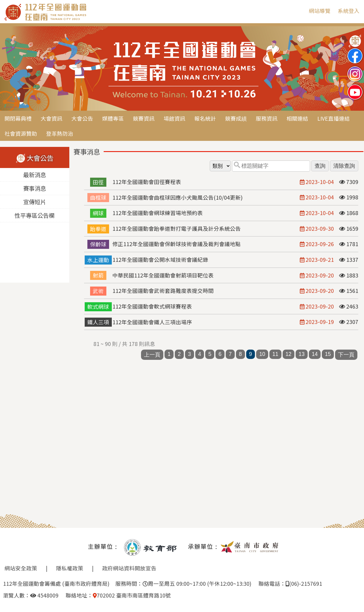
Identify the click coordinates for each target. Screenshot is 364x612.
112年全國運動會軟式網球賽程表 (152, 306)
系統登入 (349, 11)
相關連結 (297, 118)
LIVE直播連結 (334, 118)
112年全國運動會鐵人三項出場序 (152, 322)
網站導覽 (320, 11)
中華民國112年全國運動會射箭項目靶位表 (163, 275)
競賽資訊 (144, 118)
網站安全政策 (21, 568)
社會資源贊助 (21, 133)
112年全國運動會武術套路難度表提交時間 (163, 291)
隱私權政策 (70, 568)
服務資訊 (267, 118)
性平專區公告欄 (35, 216)
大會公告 (82, 118)
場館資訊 (174, 118)
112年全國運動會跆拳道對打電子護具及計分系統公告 (177, 228)
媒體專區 (113, 118)
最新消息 (35, 175)
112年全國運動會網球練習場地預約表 (158, 213)
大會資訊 (52, 118)
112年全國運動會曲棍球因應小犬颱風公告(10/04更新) (177, 197)
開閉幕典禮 (18, 118)
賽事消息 (35, 189)
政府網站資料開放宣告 (129, 568)
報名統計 (205, 118)
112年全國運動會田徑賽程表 (147, 182)
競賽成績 (236, 118)
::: (300, 11)
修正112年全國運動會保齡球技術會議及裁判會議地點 (177, 244)
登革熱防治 (60, 133)
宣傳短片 (35, 202)
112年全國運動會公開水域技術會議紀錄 (160, 260)
